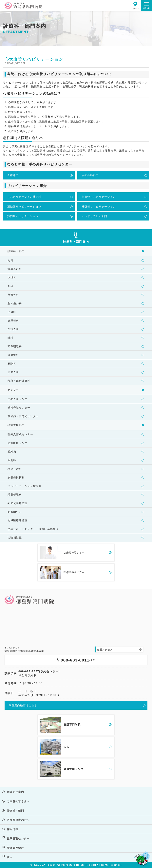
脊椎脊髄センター (19, 408)
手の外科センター (19, 399)
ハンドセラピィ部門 (95, 216)
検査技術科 (15, 469)
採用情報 (13, 829)
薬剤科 (12, 460)
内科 (10, 260)
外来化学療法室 (17, 503)
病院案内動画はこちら (23, 705)
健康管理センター (18, 839)
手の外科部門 (90, 175)
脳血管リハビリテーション (99, 197)
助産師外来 (15, 512)
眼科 (10, 338)
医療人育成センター (20, 434)
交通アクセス (105, 650)
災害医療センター (19, 443)
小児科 (12, 278)
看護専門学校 (15, 848)
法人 (10, 857)
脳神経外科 (15, 303)
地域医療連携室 (17, 520)
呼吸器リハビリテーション (99, 207)
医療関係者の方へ (18, 820)
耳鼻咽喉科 (15, 346)
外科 (10, 286)
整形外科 (13, 295)
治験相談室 (15, 538)
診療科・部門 (15, 811)
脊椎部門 (13, 175)
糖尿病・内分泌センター (23, 416)
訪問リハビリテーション (23, 216)
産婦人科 (13, 329)
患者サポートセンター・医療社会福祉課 (33, 529)
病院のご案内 (15, 792)
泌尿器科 (13, 321)
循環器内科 (15, 269)
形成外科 (13, 372)
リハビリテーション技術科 (24, 197)
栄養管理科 (15, 495)
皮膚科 (12, 312)
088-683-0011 (76, 660)
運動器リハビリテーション (24, 207)
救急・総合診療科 (19, 381)
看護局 (12, 452)
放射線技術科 (16, 477)
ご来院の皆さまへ (18, 801)
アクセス (135, 6)
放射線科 (13, 355)
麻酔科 (12, 364)
